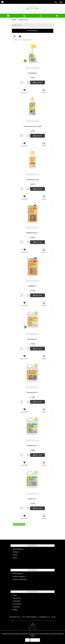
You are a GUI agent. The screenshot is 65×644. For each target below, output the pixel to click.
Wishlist (15, 610)
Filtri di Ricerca (32, 31)
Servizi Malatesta (18, 549)
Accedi (15, 595)
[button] (8, 16)
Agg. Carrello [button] (38, 80)
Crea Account (17, 598)
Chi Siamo (16, 552)
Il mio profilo (16, 601)
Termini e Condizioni (19, 577)
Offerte (15, 558)
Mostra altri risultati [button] (19, 522)
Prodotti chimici (23, 20)
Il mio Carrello (17, 604)
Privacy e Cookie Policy (20, 579)
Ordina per (16, 37)
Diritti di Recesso (18, 574)
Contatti (15, 555)
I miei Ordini (16, 607)
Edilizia (14, 20)
